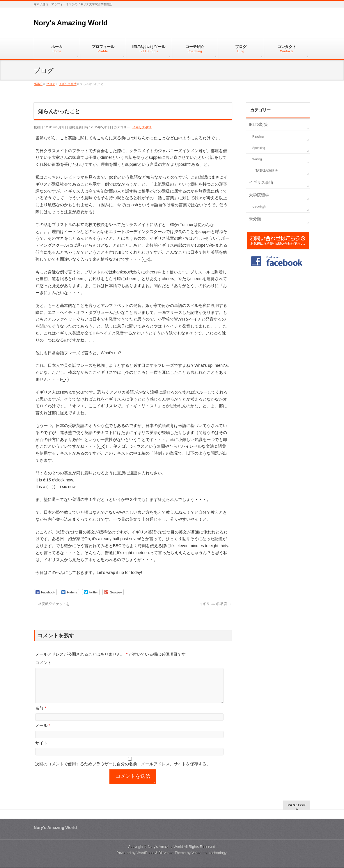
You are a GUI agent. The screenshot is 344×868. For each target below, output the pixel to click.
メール (43, 732)
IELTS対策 (258, 124)
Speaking (259, 148)
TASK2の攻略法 (267, 170)
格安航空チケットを (52, 604)
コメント (43, 663)
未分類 (255, 219)
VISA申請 (259, 207)
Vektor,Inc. (200, 853)
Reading (258, 136)
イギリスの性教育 (216, 604)
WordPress (145, 853)
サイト (41, 750)
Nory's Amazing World (71, 23)
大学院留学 (259, 195)
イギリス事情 (142, 127)
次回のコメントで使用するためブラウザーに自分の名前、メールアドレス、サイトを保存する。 (123, 771)
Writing (257, 159)
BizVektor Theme (172, 853)
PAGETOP (297, 805)
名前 (41, 715)
